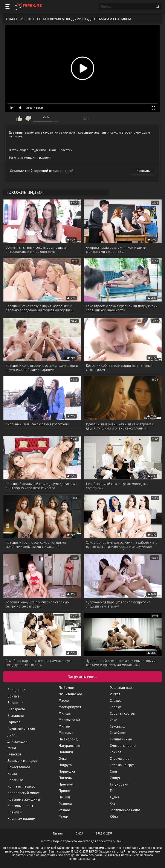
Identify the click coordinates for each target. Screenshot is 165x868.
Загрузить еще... (83, 677)
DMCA (79, 834)
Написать (143, 171)
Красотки (66, 150)
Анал (52, 150)
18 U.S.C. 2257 (103, 834)
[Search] (157, 6)
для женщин (27, 158)
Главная (59, 834)
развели (45, 158)
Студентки (38, 150)
